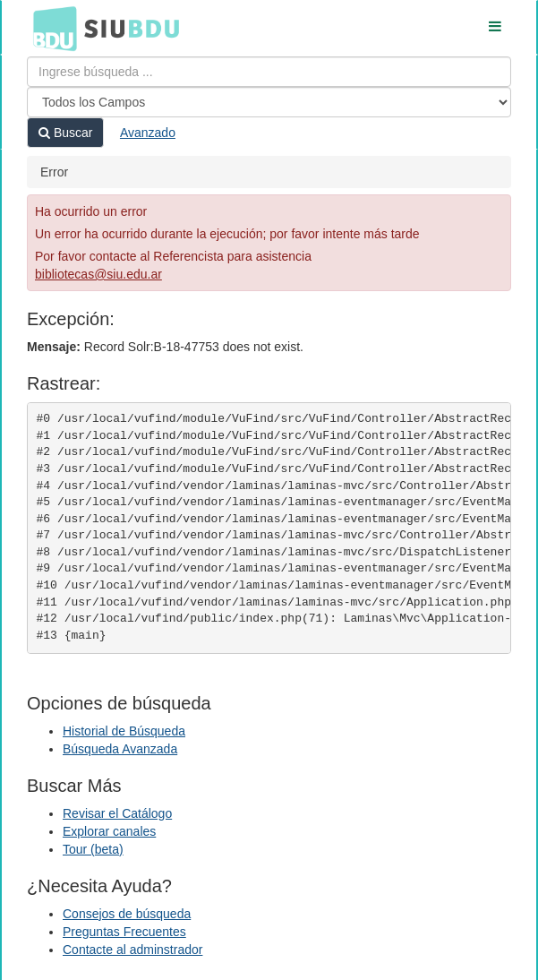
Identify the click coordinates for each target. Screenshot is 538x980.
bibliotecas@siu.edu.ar (98, 274)
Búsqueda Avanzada (120, 749)
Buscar (65, 133)
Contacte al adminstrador (132, 950)
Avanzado (148, 133)
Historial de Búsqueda (124, 731)
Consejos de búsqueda (127, 914)
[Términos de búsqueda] (269, 72)
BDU (50, 28)
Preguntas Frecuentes (124, 932)
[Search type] (269, 102)
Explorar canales (109, 831)
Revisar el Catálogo (117, 813)
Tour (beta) (93, 849)
